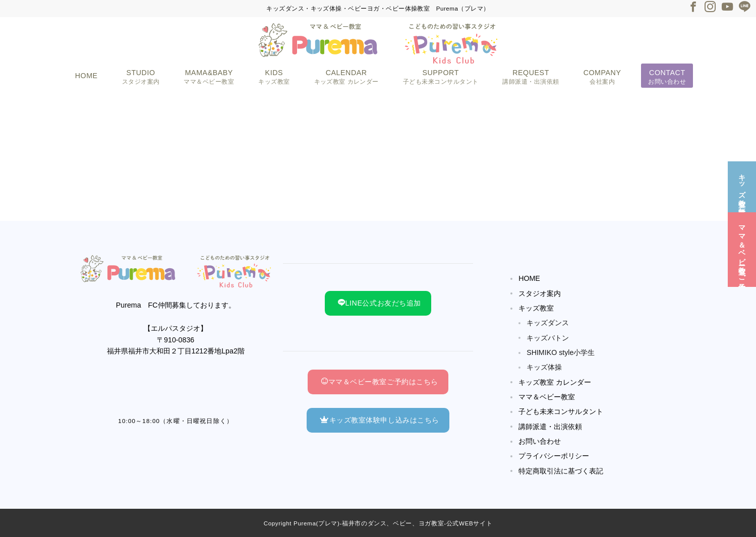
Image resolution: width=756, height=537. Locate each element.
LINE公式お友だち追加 (380, 303)
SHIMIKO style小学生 (561, 352)
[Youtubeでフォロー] (727, 8)
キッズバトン (548, 338)
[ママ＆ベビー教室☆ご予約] (742, 249)
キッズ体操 (544, 367)
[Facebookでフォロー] (693, 8)
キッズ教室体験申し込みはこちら (380, 420)
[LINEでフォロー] (744, 8)
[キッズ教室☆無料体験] (742, 186)
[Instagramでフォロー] (710, 8)
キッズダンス (548, 323)
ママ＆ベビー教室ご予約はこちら (380, 382)
